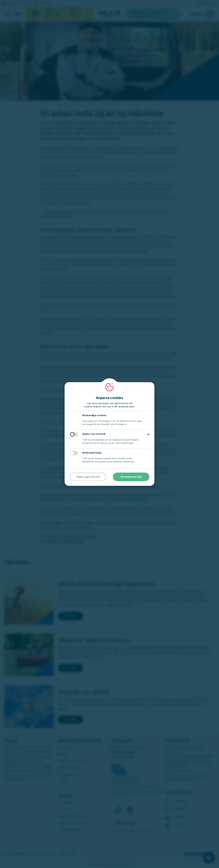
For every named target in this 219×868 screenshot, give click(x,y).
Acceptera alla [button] (131, 477)
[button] (148, 434)
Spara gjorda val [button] (88, 477)
